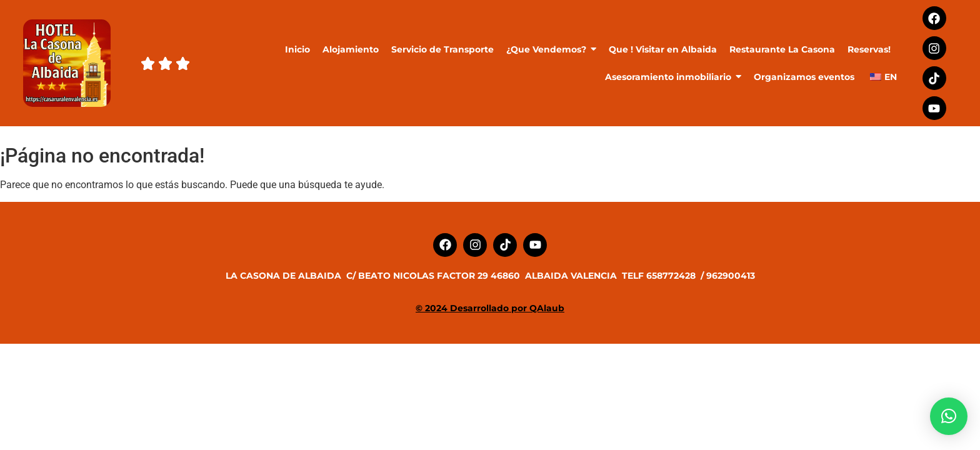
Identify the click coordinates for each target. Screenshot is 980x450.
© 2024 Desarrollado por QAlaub (490, 308)
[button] (949, 416)
